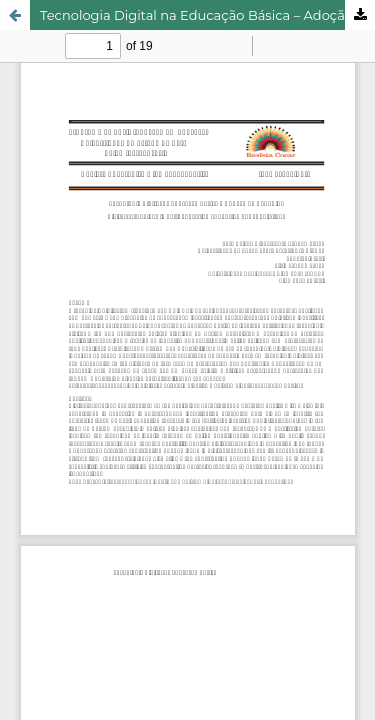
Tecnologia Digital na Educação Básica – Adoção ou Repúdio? (207, 15)
